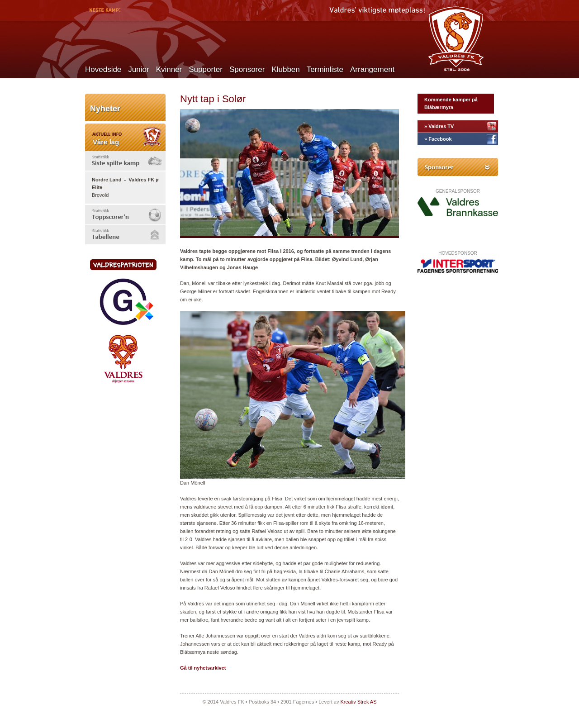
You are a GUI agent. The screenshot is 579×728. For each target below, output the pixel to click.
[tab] (125, 161)
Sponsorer (247, 69)
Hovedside (103, 69)
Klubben (285, 69)
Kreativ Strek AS (358, 702)
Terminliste (325, 69)
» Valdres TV (439, 126)
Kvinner (169, 69)
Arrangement (372, 69)
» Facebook (438, 139)
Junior (138, 69)
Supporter (206, 69)
